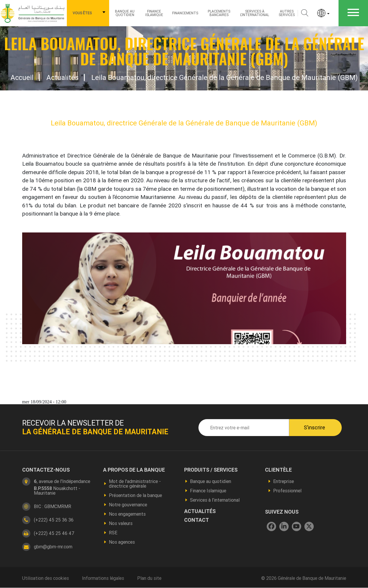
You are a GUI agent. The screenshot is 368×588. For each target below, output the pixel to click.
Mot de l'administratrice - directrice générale (135, 484)
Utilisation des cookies (46, 578)
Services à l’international (255, 13)
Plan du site (149, 578)
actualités (200, 511)
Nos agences (122, 542)
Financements (185, 13)
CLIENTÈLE (278, 470)
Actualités (62, 78)
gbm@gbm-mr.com (53, 547)
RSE (113, 533)
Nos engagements (127, 514)
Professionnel (287, 491)
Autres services (287, 13)
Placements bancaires (219, 13)
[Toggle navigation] (353, 13)
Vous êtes (82, 13)
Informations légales (103, 578)
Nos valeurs (121, 523)
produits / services (211, 470)
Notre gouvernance (128, 505)
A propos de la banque (134, 470)
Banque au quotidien (125, 13)
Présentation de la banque (135, 495)
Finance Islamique (154, 13)
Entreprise (284, 481)
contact (197, 520)
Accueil (22, 78)
